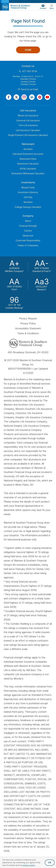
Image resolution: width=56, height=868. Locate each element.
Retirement (28, 144)
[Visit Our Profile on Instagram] (24, 97)
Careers (28, 231)
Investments (28, 182)
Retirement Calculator (28, 164)
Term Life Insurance (28, 125)
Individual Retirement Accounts (28, 154)
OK (50, 863)
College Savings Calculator (28, 207)
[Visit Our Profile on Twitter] (16, 97)
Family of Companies (28, 245)
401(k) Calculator (28, 169)
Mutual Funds (28, 187)
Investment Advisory (28, 192)
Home (28, 50)
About (28, 221)
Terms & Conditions (28, 333)
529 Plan (28, 197)
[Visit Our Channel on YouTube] (47, 97)
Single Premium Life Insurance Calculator (28, 135)
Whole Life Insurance (28, 115)
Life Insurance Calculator (28, 130)
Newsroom (28, 236)
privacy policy (29, 865)
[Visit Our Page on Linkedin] (32, 97)
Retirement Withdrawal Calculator (28, 173)
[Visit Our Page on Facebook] (9, 97)
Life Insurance (28, 110)
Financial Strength (28, 226)
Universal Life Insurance (28, 120)
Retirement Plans (28, 159)
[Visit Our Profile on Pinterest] (40, 97)
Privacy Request (28, 318)
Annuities (28, 149)
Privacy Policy (28, 323)
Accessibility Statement (28, 328)
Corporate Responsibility (28, 240)
